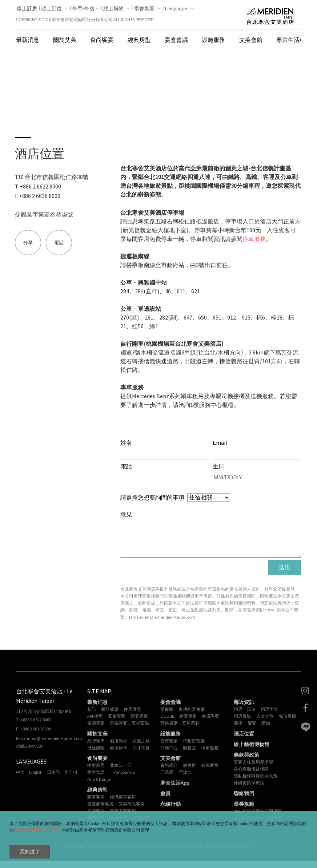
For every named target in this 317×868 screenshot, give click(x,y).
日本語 (53, 779)
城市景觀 (288, 723)
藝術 (238, 730)
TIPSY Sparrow (123, 779)
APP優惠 (95, 723)
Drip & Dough (99, 787)
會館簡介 (169, 772)
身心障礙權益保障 (251, 776)
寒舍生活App (293, 40)
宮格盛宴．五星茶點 (129, 730)
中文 (20, 779)
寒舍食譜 (96, 779)
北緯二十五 (121, 772)
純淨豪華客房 (123, 804)
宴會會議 (176, 40)
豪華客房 (96, 804)
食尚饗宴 (102, 40)
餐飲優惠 (110, 716)
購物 (266, 730)
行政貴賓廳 (194, 748)
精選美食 (269, 716)
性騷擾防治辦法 (249, 790)
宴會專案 (117, 723)
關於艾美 (65, 40)
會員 (165, 801)
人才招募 (141, 755)
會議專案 (96, 730)
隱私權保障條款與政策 (36, 830)
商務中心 (169, 755)
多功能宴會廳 (192, 716)
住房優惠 (132, 716)
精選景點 (242, 723)
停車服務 (254, 239)
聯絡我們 (244, 801)
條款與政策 (246, 762)
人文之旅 (265, 723)
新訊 (92, 716)
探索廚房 (96, 772)
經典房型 (139, 40)
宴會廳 (167, 716)
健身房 (189, 772)
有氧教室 (210, 772)
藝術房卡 (119, 755)
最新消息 (28, 40)
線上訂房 (27, 8)
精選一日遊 (245, 716)
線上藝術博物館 (252, 752)
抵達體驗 (96, 755)
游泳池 (185, 779)
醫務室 (189, 755)
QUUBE (167, 723)
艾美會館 (251, 40)
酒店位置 (244, 741)
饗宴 (252, 730)
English (36, 779)
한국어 (71, 779)
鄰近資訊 (244, 709)
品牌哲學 (96, 748)
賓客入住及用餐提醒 (253, 769)
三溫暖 (167, 779)
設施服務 (213, 40)
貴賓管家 (169, 748)
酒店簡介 (119, 748)
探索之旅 (141, 748)
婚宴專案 (139, 723)
